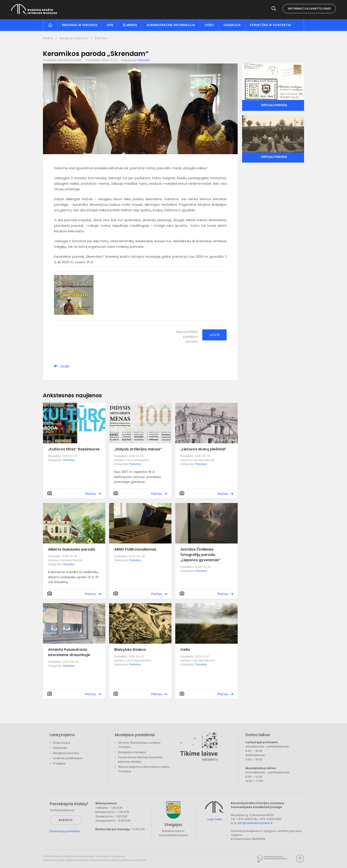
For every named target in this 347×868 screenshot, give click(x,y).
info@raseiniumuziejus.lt (255, 823)
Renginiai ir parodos (80, 25)
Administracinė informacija (171, 25)
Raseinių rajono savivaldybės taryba (173, 833)
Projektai (59, 763)
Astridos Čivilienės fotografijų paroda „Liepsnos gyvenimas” (200, 555)
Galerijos (232, 25)
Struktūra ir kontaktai (270, 25)
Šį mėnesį (130, 25)
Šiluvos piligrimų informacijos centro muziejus (144, 769)
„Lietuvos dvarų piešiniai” (203, 449)
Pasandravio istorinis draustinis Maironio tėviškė (140, 759)
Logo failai (215, 819)
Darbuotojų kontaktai (65, 831)
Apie (110, 25)
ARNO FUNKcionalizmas (135, 549)
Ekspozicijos (62, 743)
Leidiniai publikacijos (68, 758)
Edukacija (60, 748)
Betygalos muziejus (132, 752)
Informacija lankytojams (309, 9)
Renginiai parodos (66, 753)
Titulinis (48, 38)
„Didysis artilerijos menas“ (138, 449)
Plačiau (91, 494)
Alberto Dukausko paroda (71, 549)
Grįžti (65, 366)
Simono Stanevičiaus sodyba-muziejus (140, 745)
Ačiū (215, 335)
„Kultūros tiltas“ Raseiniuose (74, 449)
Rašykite (66, 820)
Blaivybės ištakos (130, 650)
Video (209, 25)
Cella (185, 650)
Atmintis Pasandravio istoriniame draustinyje (69, 652)
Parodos (101, 38)
